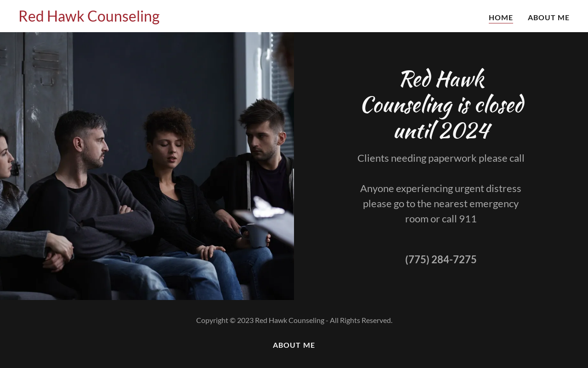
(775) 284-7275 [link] (441, 259)
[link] (89, 19)
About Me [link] (549, 17)
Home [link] (501, 17)
